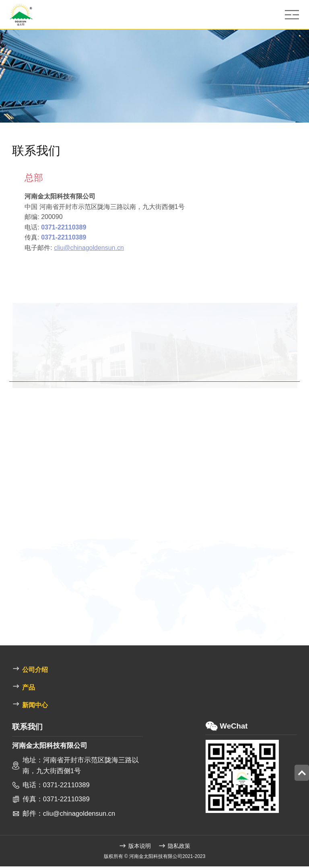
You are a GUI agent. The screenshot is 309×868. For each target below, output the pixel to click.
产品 (23, 688)
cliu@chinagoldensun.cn (103, 249)
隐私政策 (174, 848)
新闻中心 (30, 705)
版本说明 (135, 848)
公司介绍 (30, 670)
